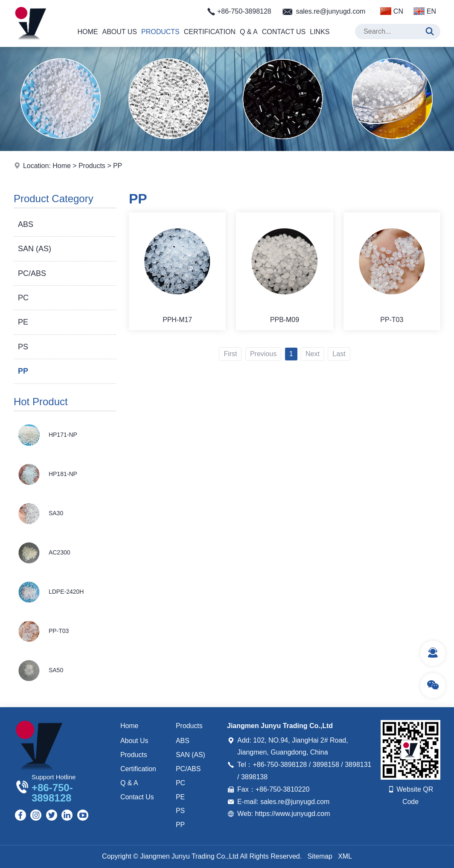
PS (23, 347)
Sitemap (320, 856)
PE (23, 322)
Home (87, 32)
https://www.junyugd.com (292, 814)
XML (345, 856)
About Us (119, 32)
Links (320, 32)
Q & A (249, 32)
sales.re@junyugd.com (330, 11)
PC (23, 298)
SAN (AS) (35, 249)
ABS (26, 224)
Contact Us (284, 32)
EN (425, 11)
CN (392, 11)
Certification (210, 32)
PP (118, 166)
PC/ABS (32, 273)
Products (160, 32)
